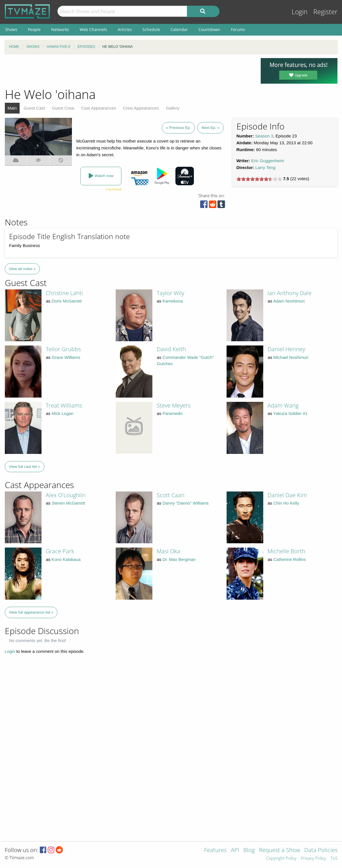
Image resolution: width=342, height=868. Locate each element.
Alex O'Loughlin (66, 495)
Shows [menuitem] (11, 29)
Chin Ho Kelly (286, 503)
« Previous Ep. (179, 128)
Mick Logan (63, 413)
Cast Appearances (99, 108)
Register (325, 12)
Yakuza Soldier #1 (290, 413)
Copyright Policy (281, 858)
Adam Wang (283, 405)
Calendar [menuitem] (179, 29)
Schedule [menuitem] (151, 29)
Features (215, 850)
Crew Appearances (141, 108)
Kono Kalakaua (66, 559)
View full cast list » (24, 467)
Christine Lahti (64, 293)
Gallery (173, 108)
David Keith (171, 349)
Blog (249, 850)
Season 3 (264, 136)
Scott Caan (171, 495)
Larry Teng (265, 167)
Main (12, 108)
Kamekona (173, 301)
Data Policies (321, 850)
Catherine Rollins (290, 559)
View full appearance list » (31, 612)
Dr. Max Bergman (179, 559)
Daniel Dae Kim (287, 495)
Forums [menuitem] (238, 29)
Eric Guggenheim (268, 161)
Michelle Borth (286, 551)
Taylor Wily (170, 293)
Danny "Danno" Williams (186, 503)
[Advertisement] (128, 71)
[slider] (259, 179)
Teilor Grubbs (63, 349)
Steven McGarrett (69, 503)
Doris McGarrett (67, 301)
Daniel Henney (286, 349)
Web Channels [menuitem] (93, 29)
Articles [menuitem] (125, 29)
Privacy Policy (313, 858)
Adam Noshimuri (289, 301)
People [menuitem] (34, 29)
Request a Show (279, 850)
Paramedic (173, 413)
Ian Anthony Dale (290, 293)
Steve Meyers (174, 405)
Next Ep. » (211, 128)
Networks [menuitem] (60, 29)
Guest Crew (63, 108)
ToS (334, 858)
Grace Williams (66, 357)
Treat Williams (64, 405)
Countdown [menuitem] (209, 29)
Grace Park (60, 551)
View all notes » (22, 269)
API (235, 850)
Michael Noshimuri (291, 357)
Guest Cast (34, 108)
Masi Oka (168, 551)
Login (300, 12)
